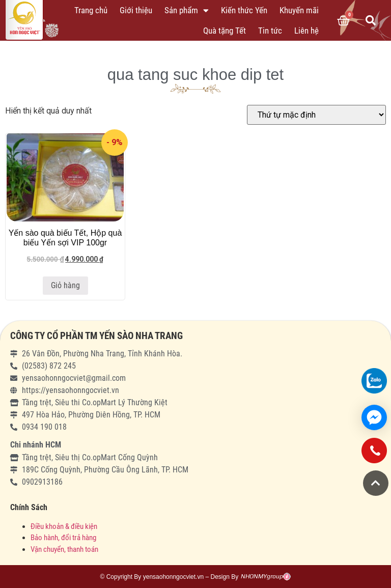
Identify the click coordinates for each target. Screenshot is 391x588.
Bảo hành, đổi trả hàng (63, 538)
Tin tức (270, 31)
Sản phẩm (187, 10)
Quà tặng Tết (225, 31)
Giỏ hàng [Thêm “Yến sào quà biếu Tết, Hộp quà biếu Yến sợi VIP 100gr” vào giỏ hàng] (65, 285)
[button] (376, 483)
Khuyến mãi (299, 10)
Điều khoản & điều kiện (64, 526)
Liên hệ (306, 31)
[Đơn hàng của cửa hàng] (316, 115)
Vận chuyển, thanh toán (64, 549)
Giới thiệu (136, 10)
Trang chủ (91, 10)
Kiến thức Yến (244, 10)
